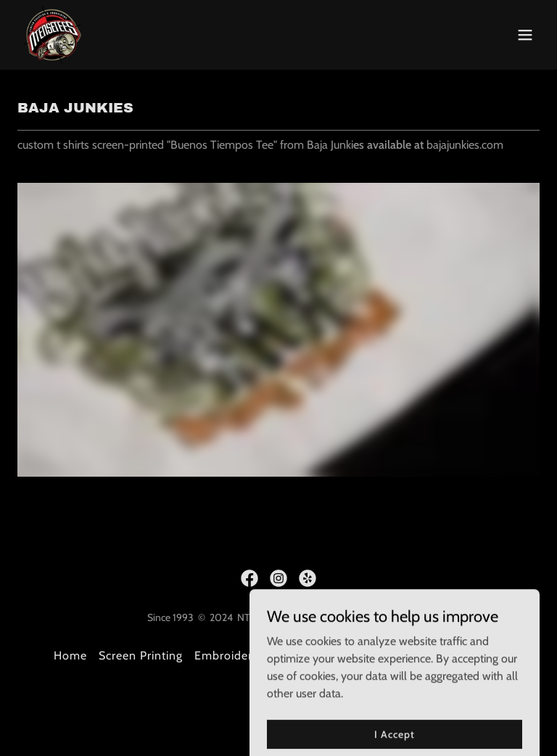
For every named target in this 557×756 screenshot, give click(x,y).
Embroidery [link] (227, 656)
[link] (52, 35)
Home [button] (70, 656)
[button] (525, 35)
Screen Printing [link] (141, 656)
